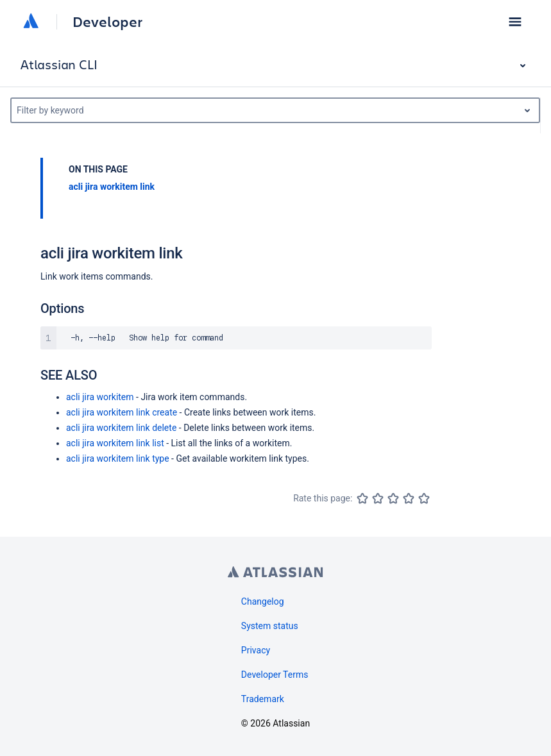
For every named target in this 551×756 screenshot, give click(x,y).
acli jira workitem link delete (121, 428)
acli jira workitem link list (115, 443)
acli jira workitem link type (118, 458)
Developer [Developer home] (107, 22)
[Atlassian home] (31, 22)
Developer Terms (275, 675)
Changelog (263, 601)
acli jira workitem (100, 397)
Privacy (256, 650)
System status (270, 626)
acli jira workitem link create (122, 412)
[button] (515, 22)
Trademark (263, 699)
